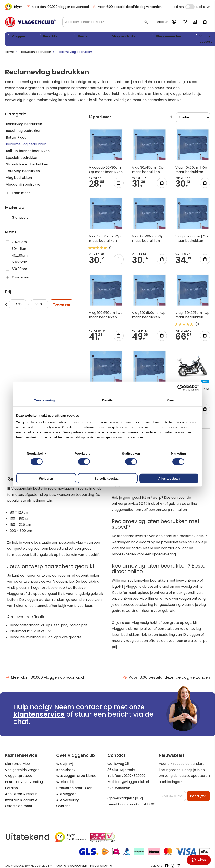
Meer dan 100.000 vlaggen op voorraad (57, 7)
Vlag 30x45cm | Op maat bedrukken (148, 171)
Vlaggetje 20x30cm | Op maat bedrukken (106, 171)
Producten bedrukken (35, 54)
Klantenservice (17, 765)
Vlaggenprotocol (19, 777)
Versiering (64, 37)
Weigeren (46, 478)
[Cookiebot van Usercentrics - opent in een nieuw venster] (180, 388)
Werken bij (65, 783)
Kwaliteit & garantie (21, 802)
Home (9, 54)
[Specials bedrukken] (39, 159)
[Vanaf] (18, 306)
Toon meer (21, 195)
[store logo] (30, 22)
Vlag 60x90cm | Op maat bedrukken (148, 240)
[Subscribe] (198, 798)
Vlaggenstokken (93, 37)
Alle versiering (68, 802)
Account (163, 22)
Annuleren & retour (21, 795)
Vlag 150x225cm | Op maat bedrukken (192, 317)
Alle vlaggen (66, 795)
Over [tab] (171, 400)
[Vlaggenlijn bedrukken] (39, 186)
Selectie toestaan (108, 478)
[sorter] (193, 119)
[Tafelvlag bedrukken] (39, 173)
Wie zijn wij (65, 765)
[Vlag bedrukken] (39, 180)
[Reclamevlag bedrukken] (39, 146)
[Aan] (39, 306)
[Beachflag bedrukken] (39, 132)
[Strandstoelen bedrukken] (39, 166)
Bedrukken (40, 37)
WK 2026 (180, 40)
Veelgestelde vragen (22, 771)
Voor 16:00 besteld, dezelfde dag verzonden (127, 7)
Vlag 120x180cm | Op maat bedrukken (149, 317)
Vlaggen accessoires (159, 40)
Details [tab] (107, 400)
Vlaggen (17, 37)
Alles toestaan (169, 478)
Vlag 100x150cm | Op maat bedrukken (106, 317)
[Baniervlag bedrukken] (39, 126)
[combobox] (106, 22)
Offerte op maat (19, 808)
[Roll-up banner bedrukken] (39, 153)
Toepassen (62, 306)
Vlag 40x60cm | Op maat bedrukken (191, 171)
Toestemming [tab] (45, 400)
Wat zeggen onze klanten (77, 777)
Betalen (11, 790)
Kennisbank (66, 771)
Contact (63, 808)
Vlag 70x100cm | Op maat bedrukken (192, 240)
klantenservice (39, 716)
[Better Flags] (39, 139)
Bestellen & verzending (24, 783)
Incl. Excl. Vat (190, 7)
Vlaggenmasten (128, 37)
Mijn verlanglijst (185, 22)
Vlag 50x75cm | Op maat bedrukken (105, 240)
